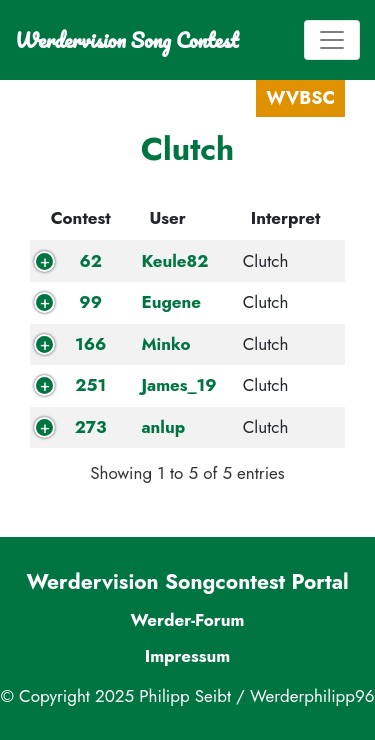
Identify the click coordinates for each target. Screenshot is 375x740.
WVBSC (300, 98)
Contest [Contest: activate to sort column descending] (81, 218)
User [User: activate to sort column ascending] (167, 218)
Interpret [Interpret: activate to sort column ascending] (286, 218)
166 (90, 344)
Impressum (188, 656)
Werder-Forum (187, 620)
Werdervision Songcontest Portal (187, 582)
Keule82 (174, 261)
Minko (165, 344)
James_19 (178, 385)
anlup (163, 427)
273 (91, 427)
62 (90, 261)
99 (90, 302)
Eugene (171, 302)
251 (90, 385)
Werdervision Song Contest (126, 40)
